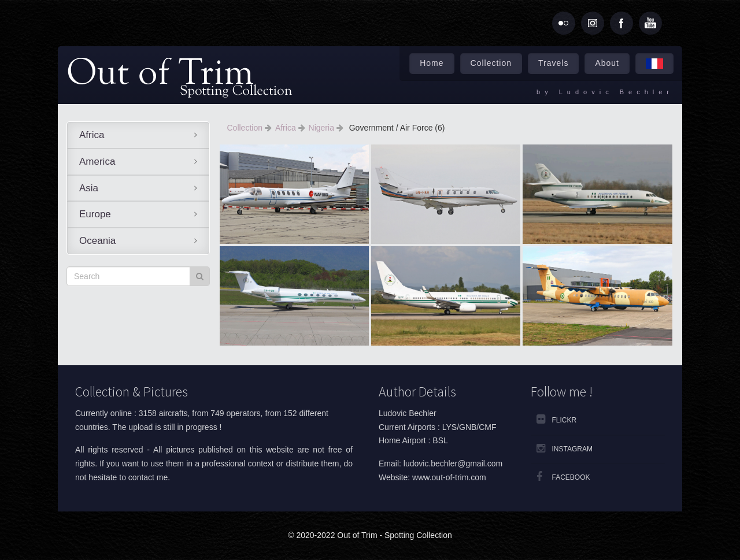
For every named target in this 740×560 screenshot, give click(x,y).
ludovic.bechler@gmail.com (453, 463)
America (97, 162)
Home (432, 63)
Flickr (565, 420)
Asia (89, 188)
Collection (491, 63)
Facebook (571, 477)
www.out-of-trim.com (449, 477)
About (607, 63)
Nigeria (323, 128)
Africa (92, 135)
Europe (95, 214)
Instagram (572, 449)
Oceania (97, 241)
